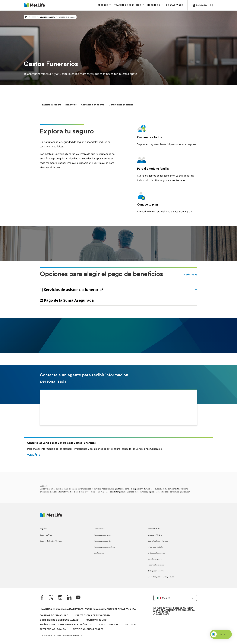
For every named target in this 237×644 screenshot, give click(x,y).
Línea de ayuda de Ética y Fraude (161, 577)
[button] (104, 5)
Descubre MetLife (155, 535)
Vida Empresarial (48, 17)
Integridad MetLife (155, 547)
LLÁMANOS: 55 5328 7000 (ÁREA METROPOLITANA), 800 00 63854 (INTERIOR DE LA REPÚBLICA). (88, 609)
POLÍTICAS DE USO (96, 620)
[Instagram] (60, 598)
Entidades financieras (156, 553)
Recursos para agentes (103, 541)
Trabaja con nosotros (156, 571)
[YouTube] (78, 598)
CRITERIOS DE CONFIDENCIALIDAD (59, 620)
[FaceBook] (42, 598)
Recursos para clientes (102, 535)
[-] (200, 5)
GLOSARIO (131, 625)
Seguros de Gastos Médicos (51, 541)
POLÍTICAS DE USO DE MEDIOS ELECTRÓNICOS (66, 625)
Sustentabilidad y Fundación (159, 541)
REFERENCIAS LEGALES (53, 629)
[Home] (26, 17)
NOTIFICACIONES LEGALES (88, 629)
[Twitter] (51, 598)
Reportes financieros (156, 565)
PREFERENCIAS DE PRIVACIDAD (93, 616)
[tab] (51, 105)
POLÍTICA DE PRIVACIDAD (54, 616)
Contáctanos (99, 553)
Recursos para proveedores (104, 547)
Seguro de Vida (46, 535)
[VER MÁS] (34, 455)
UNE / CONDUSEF (109, 625)
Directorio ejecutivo (156, 559)
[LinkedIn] (69, 598)
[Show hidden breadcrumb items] (34, 17)
